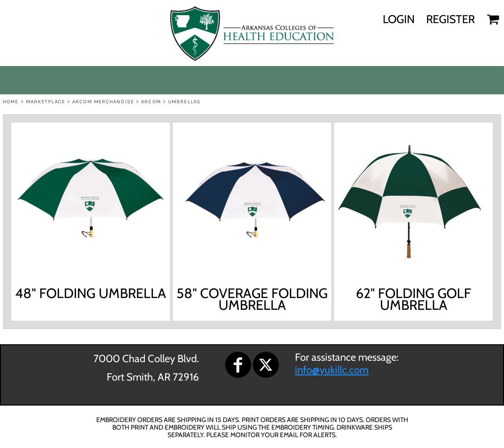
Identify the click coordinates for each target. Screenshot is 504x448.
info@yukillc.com (332, 370)
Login (399, 19)
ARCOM (151, 102)
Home (11, 102)
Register (450, 19)
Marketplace (46, 102)
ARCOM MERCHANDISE (103, 102)
